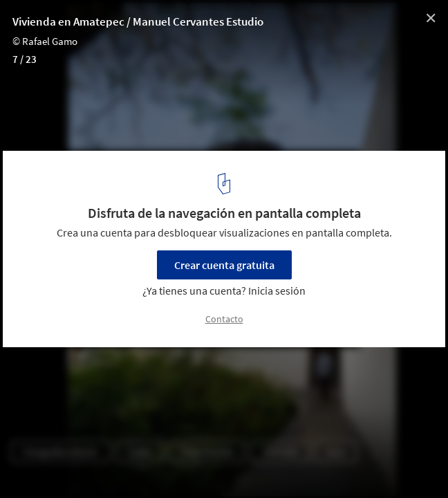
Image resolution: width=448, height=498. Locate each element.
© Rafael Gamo (45, 41)
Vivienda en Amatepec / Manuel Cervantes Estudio (138, 21)
